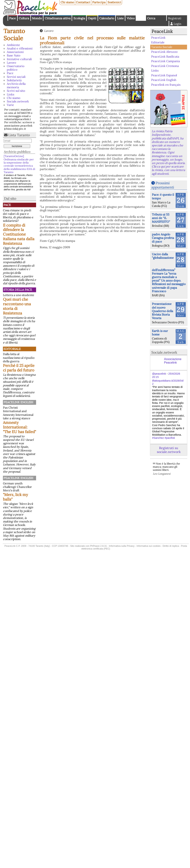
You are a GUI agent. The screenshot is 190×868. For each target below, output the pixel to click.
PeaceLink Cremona (165, 66)
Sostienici (114, 2)
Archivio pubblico (17, 152)
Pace (13, 18)
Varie (10, 105)
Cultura (24, 18)
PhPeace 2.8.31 (98, 546)
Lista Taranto (19, 135)
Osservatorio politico (16, 68)
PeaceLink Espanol (164, 75)
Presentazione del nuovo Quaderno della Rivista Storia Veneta (162, 311)
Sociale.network (18, 101)
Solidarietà (14, 80)
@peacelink (159, 374)
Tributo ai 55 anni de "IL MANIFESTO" (161, 218)
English (141, 18)
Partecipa (99, 2)
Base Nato (14, 55)
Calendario (107, 18)
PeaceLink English (18, 402)
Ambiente (13, 45)
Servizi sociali (16, 77)
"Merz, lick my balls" (15, 497)
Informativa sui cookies (149, 546)
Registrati (175, 18)
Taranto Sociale (14, 34)
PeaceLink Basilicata (165, 56)
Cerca (151, 18)
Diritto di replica (171, 546)
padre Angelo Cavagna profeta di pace (163, 238)
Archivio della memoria (16, 85)
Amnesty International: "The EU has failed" (20, 427)
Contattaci (83, 2)
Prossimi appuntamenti (163, 185)
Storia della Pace (18, 290)
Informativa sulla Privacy (122, 546)
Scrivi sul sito (16, 91)
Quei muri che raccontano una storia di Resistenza (17, 306)
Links (10, 94)
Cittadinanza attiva (58, 18)
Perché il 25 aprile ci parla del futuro (19, 368)
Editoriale (12, 349)
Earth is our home (160, 333)
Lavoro (11, 63)
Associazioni (15, 52)
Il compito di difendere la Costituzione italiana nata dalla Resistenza (19, 234)
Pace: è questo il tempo (163, 196)
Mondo (37, 18)
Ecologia (79, 18)
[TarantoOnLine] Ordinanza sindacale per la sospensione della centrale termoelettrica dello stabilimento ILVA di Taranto (19, 164)
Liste (120, 18)
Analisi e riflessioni (20, 48)
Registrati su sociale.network (169, 450)
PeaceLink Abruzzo (164, 52)
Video (131, 18)
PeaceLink (162, 31)
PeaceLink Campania (166, 61)
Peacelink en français (166, 85)
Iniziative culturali (19, 59)
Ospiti (92, 18)
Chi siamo (67, 2)
